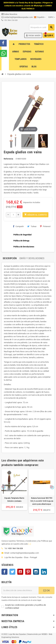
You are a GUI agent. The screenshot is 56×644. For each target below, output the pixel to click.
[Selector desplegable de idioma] (40, 17)
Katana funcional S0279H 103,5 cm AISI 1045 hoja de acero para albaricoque (42, 501)
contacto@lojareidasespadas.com (17, 17)
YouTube (20, 572)
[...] (30, 544)
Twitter (12, 572)
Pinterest (45, 226)
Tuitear (32, 226)
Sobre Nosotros (9, 14)
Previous (3, 487)
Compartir (18, 226)
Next (52, 487)
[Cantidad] (13, 215)
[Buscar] (42, 27)
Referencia (8, 159)
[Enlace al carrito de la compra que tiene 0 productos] (49, 35)
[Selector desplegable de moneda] (52, 17)
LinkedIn (44, 572)
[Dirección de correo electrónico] (20, 590)
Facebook (4, 572)
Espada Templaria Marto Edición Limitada (14, 500)
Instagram (36, 572)
